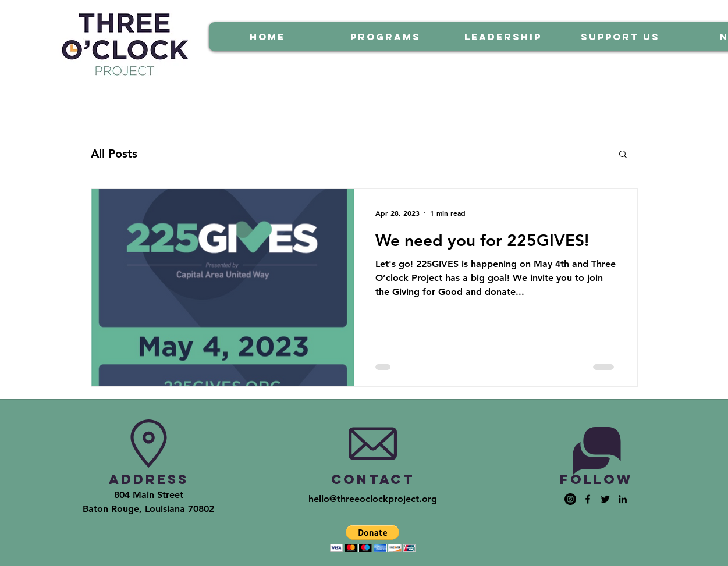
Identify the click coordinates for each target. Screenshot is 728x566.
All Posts (114, 154)
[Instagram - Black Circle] (570, 499)
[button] (623, 155)
